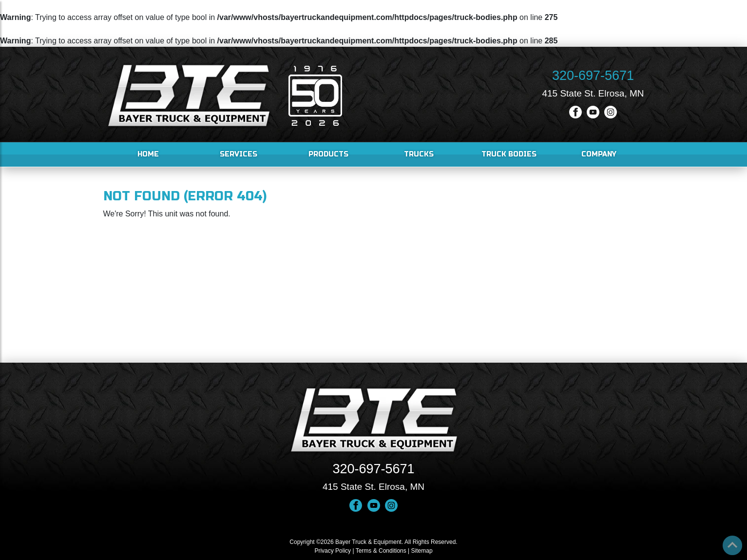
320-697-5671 (593, 76)
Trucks (419, 154)
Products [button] (328, 154)
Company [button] (599, 154)
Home (148, 154)
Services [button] (239, 154)
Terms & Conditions (381, 551)
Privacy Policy (333, 551)
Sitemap (422, 551)
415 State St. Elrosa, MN (593, 93)
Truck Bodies (509, 154)
